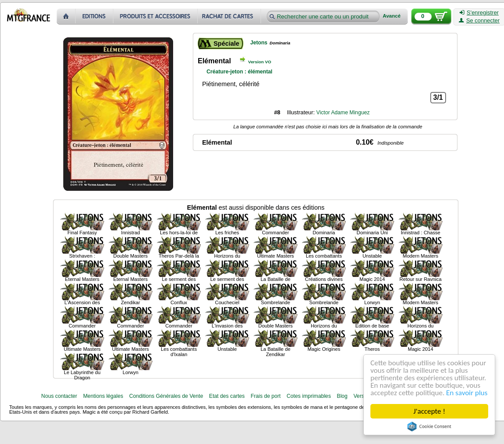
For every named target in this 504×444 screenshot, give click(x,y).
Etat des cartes (227, 396)
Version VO (260, 62)
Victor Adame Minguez (343, 113)
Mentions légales (103, 396)
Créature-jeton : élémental (239, 72)
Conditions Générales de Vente (166, 396)
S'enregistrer (479, 13)
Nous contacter (59, 396)
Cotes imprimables (309, 396)
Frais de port (265, 396)
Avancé (392, 16)
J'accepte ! (429, 411)
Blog (342, 396)
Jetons (259, 43)
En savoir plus (467, 393)
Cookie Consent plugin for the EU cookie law (429, 426)
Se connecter (479, 21)
